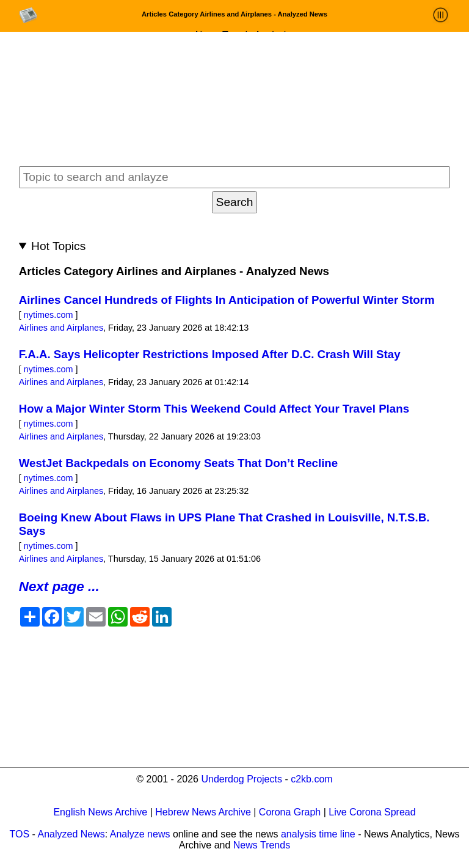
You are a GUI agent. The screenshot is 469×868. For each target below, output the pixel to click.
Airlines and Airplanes (61, 328)
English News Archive (100, 812)
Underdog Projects (242, 779)
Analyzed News (71, 834)
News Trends (262, 845)
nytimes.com (49, 315)
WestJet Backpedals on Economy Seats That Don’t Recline (178, 463)
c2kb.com (311, 779)
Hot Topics (58, 246)
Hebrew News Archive (203, 812)
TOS (20, 834)
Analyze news (140, 834)
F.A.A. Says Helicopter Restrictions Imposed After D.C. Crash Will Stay (210, 354)
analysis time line (318, 834)
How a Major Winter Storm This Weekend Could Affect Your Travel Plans (214, 409)
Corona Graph (290, 812)
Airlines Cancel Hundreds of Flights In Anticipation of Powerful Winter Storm (227, 300)
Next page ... (59, 587)
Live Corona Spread (372, 812)
